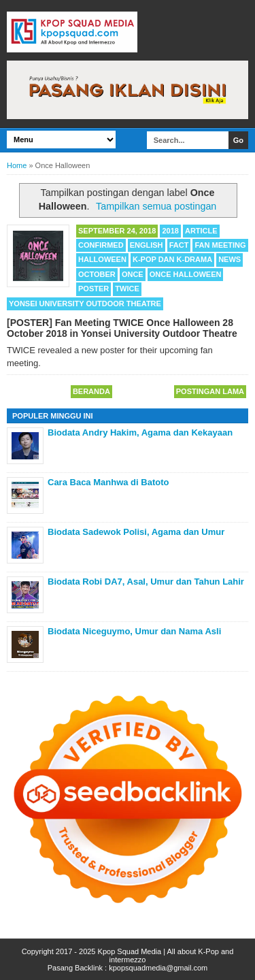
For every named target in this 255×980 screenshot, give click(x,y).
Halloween (102, 259)
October (97, 274)
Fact (179, 245)
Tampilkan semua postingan (156, 206)
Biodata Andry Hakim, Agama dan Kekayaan (140, 432)
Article (201, 231)
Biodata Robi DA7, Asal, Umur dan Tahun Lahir (146, 582)
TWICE (127, 289)
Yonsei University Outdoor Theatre (85, 304)
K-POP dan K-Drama (172, 259)
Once (133, 274)
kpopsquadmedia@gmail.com (158, 968)
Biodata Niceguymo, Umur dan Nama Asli (134, 631)
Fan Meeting (220, 245)
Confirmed (101, 245)
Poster (93, 289)
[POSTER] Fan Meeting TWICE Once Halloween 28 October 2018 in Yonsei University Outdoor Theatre (122, 328)
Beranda (91, 391)
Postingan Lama (210, 391)
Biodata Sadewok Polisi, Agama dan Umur (136, 532)
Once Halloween (186, 274)
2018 (170, 231)
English (147, 245)
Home (17, 165)
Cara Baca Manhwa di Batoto (108, 482)
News (230, 259)
